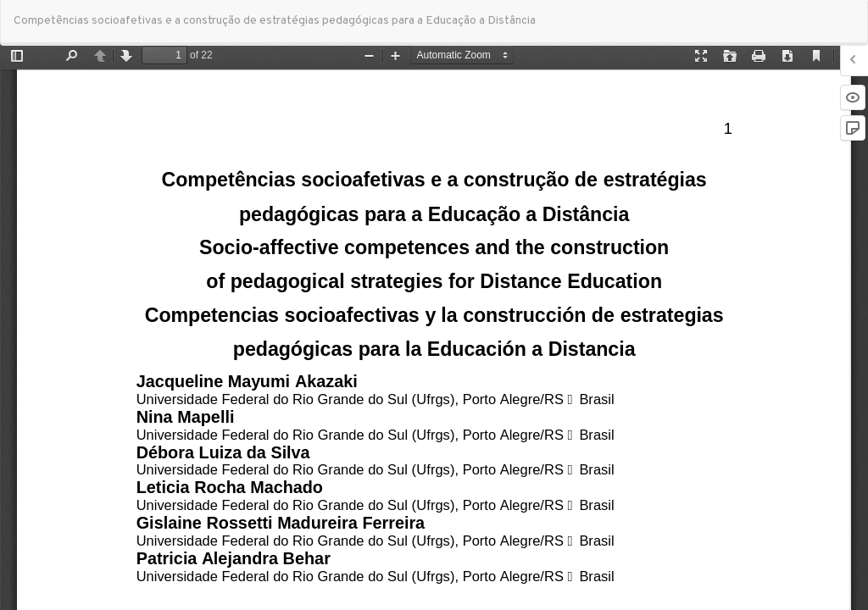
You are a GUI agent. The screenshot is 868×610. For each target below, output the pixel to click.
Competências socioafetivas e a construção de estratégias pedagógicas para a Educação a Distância (275, 21)
